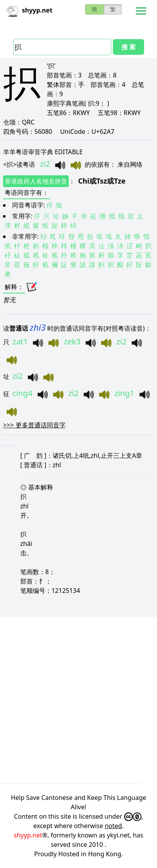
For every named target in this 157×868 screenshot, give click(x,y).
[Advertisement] (78, 699)
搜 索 (128, 47)
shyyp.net (28, 835)
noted (113, 826)
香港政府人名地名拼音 (36, 181)
